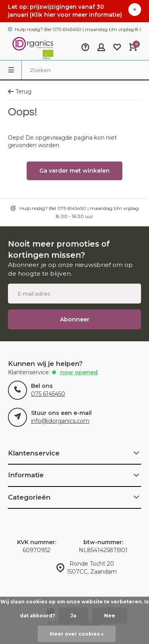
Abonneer (75, 319)
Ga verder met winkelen (74, 171)
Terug (20, 91)
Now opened (79, 372)
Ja (73, 616)
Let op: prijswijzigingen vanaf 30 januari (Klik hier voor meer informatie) (65, 11)
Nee (110, 616)
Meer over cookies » (77, 634)
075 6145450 (48, 394)
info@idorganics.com (60, 421)
